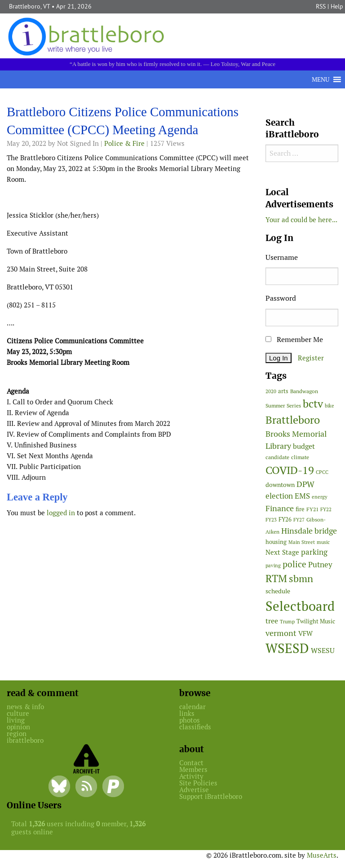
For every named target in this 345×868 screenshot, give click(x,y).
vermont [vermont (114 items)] (281, 633)
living (16, 720)
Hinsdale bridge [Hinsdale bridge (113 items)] (309, 531)
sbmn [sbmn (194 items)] (301, 579)
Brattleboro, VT (29, 6)
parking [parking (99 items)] (314, 552)
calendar (192, 707)
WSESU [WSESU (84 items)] (323, 651)
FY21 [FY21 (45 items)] (312, 509)
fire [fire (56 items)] (300, 509)
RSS (321, 6)
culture (18, 713)
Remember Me (294, 340)
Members (193, 769)
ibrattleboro (25, 740)
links (187, 713)
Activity (191, 776)
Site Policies (198, 783)
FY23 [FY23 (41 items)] (271, 520)
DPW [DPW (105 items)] (305, 484)
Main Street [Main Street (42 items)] (302, 542)
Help (337, 6)
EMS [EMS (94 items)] (302, 496)
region (17, 734)
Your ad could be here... (301, 220)
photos (190, 720)
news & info (25, 707)
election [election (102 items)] (279, 496)
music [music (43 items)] (323, 542)
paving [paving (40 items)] (273, 566)
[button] (321, 79)
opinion (18, 727)
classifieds (195, 727)
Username (282, 257)
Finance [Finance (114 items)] (280, 508)
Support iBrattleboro (211, 796)
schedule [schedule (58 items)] (278, 591)
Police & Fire (124, 143)
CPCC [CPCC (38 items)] (322, 472)
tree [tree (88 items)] (272, 621)
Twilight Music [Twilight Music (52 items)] (316, 621)
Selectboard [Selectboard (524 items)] (300, 606)
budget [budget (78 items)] (304, 446)
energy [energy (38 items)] (320, 497)
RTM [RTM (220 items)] (276, 579)
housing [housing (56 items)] (276, 542)
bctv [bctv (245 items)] (313, 404)
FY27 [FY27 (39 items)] (299, 520)
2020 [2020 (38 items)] (271, 391)
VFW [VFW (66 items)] (305, 633)
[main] (129, 314)
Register (311, 358)
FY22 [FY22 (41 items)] (326, 509)
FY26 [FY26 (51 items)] (285, 519)
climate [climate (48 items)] (300, 457)
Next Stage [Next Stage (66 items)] (282, 552)
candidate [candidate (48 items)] (277, 457)
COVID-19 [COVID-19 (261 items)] (290, 470)
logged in (61, 513)
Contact (191, 763)
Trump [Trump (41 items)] (287, 622)
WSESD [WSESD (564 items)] (287, 649)
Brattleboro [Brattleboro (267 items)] (293, 420)
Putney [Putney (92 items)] (320, 565)
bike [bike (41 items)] (330, 406)
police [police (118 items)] (294, 564)
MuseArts (322, 855)
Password (281, 298)
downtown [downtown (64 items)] (280, 485)
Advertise (194, 790)
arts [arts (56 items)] (283, 391)
